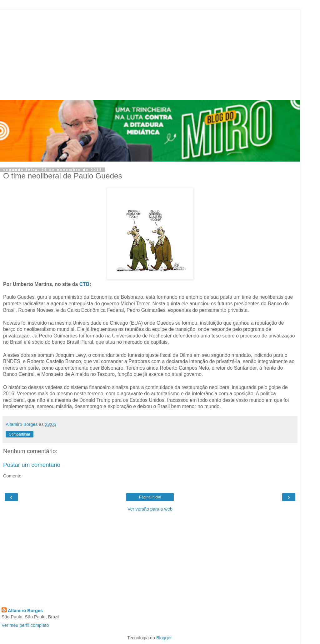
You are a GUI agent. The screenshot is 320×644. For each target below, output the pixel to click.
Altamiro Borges (25, 611)
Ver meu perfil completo (25, 625)
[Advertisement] (150, 53)
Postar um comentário (32, 465)
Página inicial (150, 497)
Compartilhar (20, 434)
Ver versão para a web (150, 509)
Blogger (164, 638)
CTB (85, 284)
